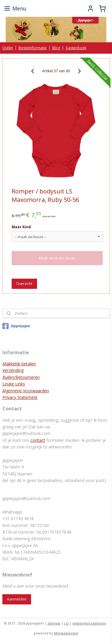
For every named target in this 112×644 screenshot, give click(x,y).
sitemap (54, 623)
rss (66, 623)
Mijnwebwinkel (66, 633)
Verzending (13, 370)
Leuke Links (14, 384)
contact (38, 440)
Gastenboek (76, 48)
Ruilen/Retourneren (21, 377)
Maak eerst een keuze (57, 258)
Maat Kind (21, 227)
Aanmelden (17, 599)
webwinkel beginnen (89, 623)
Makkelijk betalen (19, 364)
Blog (56, 48)
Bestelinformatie (33, 48)
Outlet (8, 48)
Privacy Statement (20, 397)
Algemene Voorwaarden (26, 391)
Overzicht (24, 284)
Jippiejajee (16, 326)
